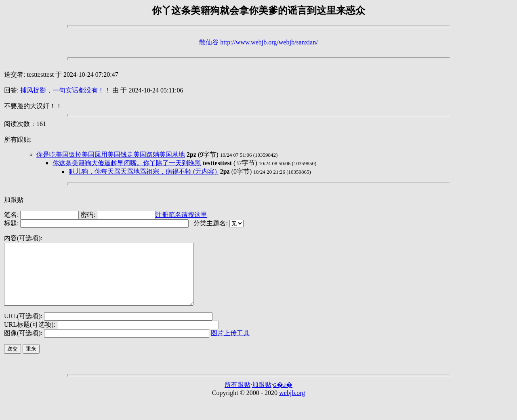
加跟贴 (14, 200)
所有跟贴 (237, 397)
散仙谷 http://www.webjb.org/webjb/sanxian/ (258, 42)
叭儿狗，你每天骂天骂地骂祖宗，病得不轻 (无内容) (144, 171)
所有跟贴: (18, 140)
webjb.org (292, 405)
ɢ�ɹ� (283, 397)
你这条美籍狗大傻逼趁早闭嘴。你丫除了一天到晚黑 (127, 163)
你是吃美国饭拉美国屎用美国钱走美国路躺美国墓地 (111, 154)
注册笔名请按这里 (181, 215)
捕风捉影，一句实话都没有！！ (65, 90)
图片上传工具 (230, 345)
